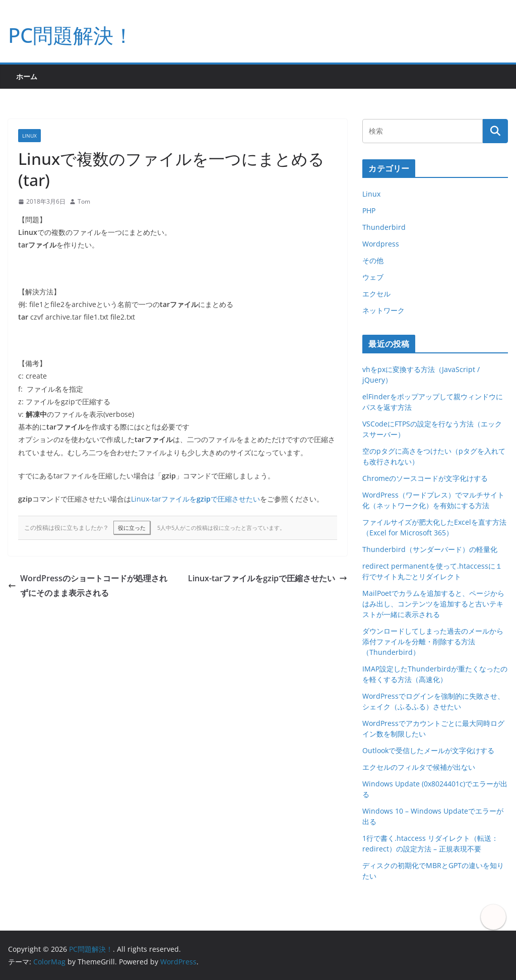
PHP (369, 210)
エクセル (376, 294)
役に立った (132, 528)
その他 (373, 260)
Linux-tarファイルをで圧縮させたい (196, 499)
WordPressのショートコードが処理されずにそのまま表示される (88, 586)
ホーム (27, 76)
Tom (84, 201)
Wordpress (381, 244)
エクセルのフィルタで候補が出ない (419, 767)
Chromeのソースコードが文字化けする (425, 478)
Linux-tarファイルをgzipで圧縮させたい (268, 578)
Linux (29, 136)
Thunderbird (384, 227)
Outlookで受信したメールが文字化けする (428, 750)
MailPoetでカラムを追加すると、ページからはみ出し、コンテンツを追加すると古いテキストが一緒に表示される (433, 604)
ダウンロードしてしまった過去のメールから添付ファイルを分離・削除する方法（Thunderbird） (433, 641)
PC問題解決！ (71, 35)
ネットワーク (383, 310)
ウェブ (373, 277)
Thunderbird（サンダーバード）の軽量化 (430, 549)
